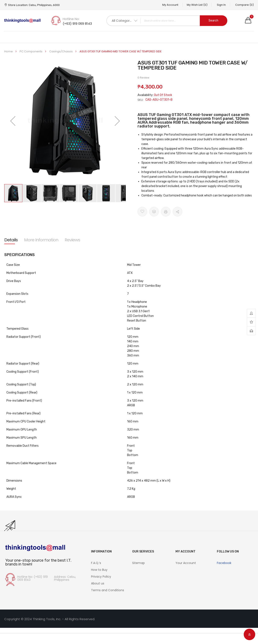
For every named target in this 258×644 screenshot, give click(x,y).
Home (9, 51)
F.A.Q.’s (96, 563)
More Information (41, 240)
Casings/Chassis (61, 51)
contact (251, 331)
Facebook (224, 563)
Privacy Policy (101, 577)
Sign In (221, 5)
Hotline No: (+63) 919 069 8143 (33, 578)
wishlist (251, 322)
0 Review (143, 78)
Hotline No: (71, 19)
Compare (244, 5)
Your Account (186, 563)
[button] (13, 121)
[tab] (11, 240)
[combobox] (167, 21)
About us (98, 583)
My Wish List (197, 5)
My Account (170, 5)
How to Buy (99, 570)
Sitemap (138, 563)
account (251, 313)
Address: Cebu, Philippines (65, 578)
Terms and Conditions (108, 590)
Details (11, 240)
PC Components (31, 51)
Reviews (72, 240)
